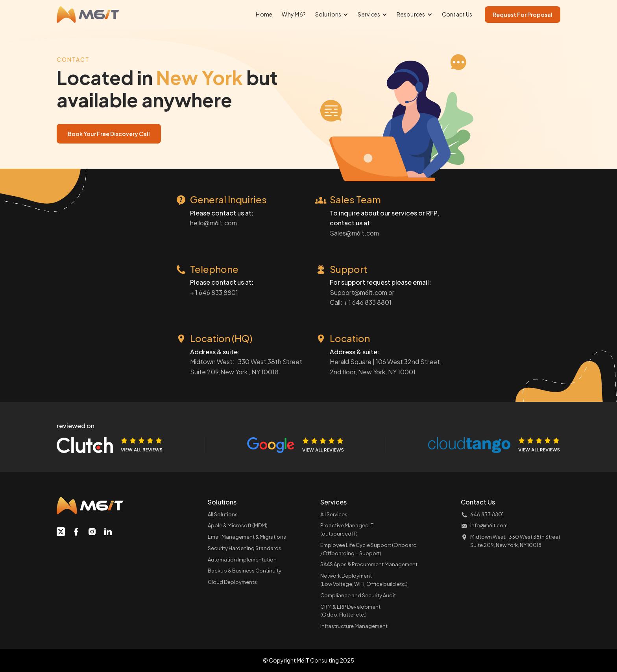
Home (264, 14)
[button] (332, 15)
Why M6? (294, 14)
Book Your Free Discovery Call (109, 134)
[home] (88, 14)
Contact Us (457, 14)
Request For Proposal (523, 15)
